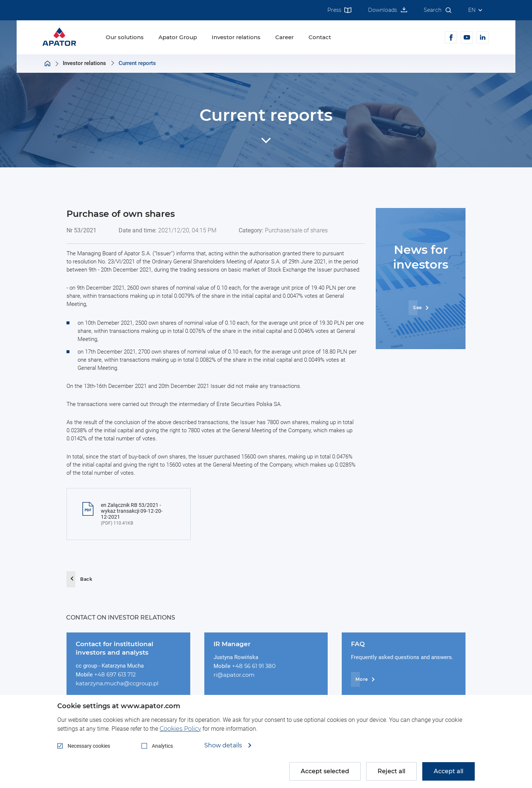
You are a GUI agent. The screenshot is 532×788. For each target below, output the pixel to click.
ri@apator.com (234, 675)
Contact (320, 37)
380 (270, 666)
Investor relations (236, 37)
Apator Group (178, 37)
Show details (224, 746)
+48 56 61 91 (249, 666)
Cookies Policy (180, 729)
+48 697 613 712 (115, 674)
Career (284, 37)
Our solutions (125, 37)
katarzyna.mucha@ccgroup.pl (117, 683)
